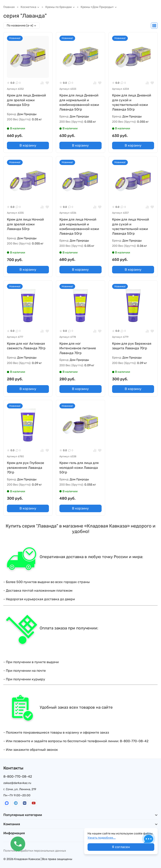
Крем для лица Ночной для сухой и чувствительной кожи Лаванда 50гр (131, 226)
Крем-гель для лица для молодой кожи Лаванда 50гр (79, 468)
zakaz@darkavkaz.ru (17, 783)
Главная (9, 7)
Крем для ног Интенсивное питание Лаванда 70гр (78, 348)
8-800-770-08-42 (18, 776)
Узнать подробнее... (102, 838)
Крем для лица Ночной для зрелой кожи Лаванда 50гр (25, 224)
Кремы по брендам (60, 7)
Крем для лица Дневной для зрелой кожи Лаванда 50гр (26, 100)
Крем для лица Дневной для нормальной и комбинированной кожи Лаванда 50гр (79, 102)
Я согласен (121, 847)
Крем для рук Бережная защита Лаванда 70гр (132, 346)
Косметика (30, 7)
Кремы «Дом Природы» (99, 7)
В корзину (28, 145)
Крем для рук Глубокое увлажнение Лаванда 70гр (26, 468)
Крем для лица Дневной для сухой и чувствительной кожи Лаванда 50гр (132, 102)
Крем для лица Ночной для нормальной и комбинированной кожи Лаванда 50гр (79, 226)
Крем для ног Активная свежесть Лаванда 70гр (26, 346)
